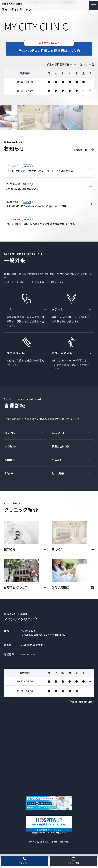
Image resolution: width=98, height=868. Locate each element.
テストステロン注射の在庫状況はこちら (50, 47)
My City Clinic (38, 852)
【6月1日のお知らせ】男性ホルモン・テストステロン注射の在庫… (48, 168)
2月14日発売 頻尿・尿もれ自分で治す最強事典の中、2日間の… (48, 221)
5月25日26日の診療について (48, 186)
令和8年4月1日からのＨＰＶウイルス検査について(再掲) (48, 204)
